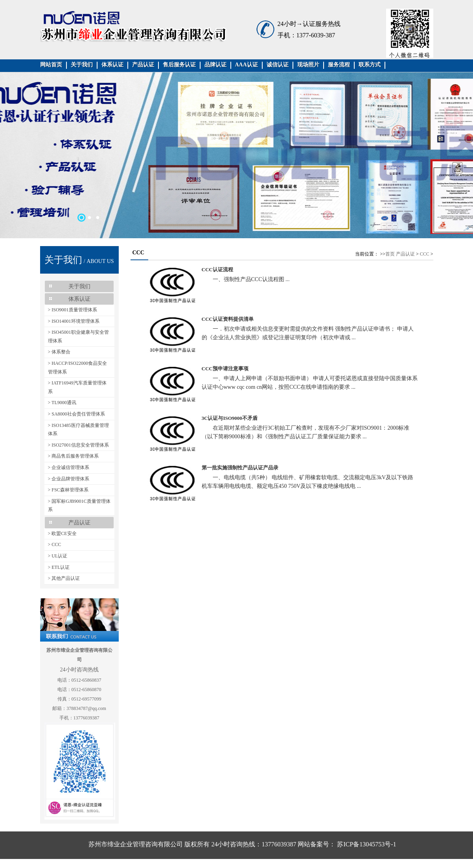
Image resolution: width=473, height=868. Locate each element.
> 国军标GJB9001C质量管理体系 (79, 506)
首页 (390, 254)
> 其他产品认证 (64, 578)
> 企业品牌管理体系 (69, 479)
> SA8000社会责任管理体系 (76, 414)
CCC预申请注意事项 (225, 369)
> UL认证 (58, 556)
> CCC (55, 544)
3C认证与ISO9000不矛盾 (230, 418)
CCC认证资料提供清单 (228, 319)
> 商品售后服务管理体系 (74, 456)
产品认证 (405, 254)
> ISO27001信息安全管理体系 (78, 445)
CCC (425, 254)
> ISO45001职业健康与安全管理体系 (78, 337)
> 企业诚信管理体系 (69, 467)
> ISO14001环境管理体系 (74, 321)
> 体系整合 (59, 352)
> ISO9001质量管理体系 (73, 310)
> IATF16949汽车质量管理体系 (77, 387)
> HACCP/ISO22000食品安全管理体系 (77, 368)
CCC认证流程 (217, 269)
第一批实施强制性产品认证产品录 (240, 468)
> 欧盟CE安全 (62, 533)
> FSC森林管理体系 (68, 490)
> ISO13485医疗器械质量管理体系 (78, 430)
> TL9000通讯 (62, 403)
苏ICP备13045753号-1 (366, 844)
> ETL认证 (59, 567)
